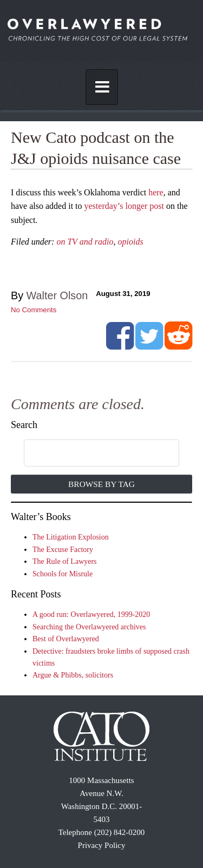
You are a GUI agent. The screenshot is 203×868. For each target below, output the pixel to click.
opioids (130, 242)
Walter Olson (57, 295)
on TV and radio (85, 242)
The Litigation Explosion (71, 537)
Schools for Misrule (63, 574)
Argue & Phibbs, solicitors (73, 675)
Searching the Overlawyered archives (89, 627)
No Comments (34, 310)
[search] (90, 453)
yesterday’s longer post (125, 206)
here (156, 192)
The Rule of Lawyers (65, 561)
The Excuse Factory (63, 550)
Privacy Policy (102, 845)
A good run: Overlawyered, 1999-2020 (91, 614)
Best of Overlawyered (66, 639)
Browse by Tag (101, 484)
